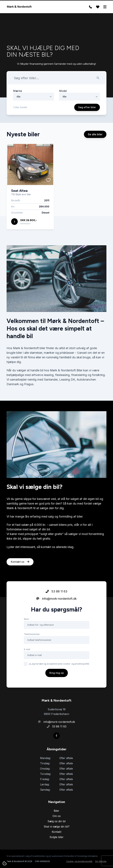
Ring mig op (57, 673)
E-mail (27, 650)
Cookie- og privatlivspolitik (79, 861)
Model (63, 91)
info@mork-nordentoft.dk (56, 599)
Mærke (18, 91)
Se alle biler (95, 135)
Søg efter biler (87, 107)
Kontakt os (20, 562)
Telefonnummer (32, 634)
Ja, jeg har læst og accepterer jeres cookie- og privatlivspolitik (59, 664)
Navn (26, 619)
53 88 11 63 (56, 592)
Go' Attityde (101, 861)
